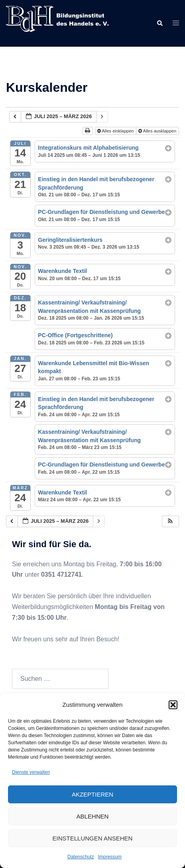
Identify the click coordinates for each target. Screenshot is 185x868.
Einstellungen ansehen (93, 838)
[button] (173, 705)
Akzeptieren (92, 794)
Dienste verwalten (31, 772)
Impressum (110, 857)
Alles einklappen (116, 131)
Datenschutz (81, 857)
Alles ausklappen (158, 131)
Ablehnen (93, 816)
